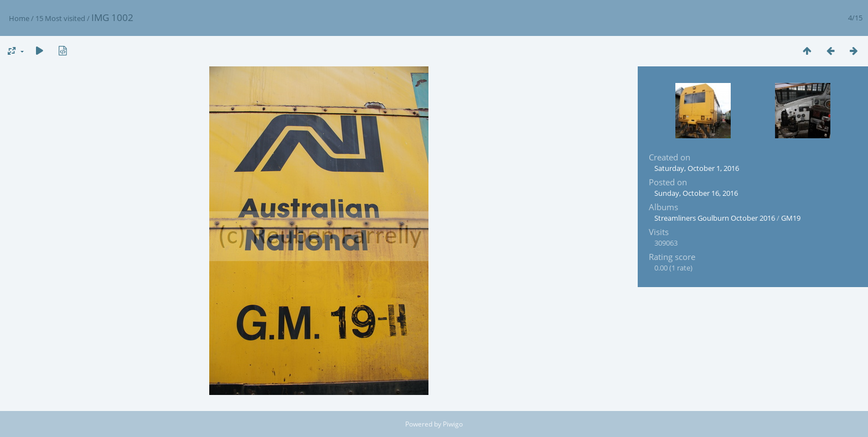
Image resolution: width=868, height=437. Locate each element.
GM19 (791, 218)
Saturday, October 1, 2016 (697, 168)
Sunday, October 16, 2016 (696, 193)
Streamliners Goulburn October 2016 (715, 218)
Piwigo (453, 424)
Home (19, 18)
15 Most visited (60, 18)
